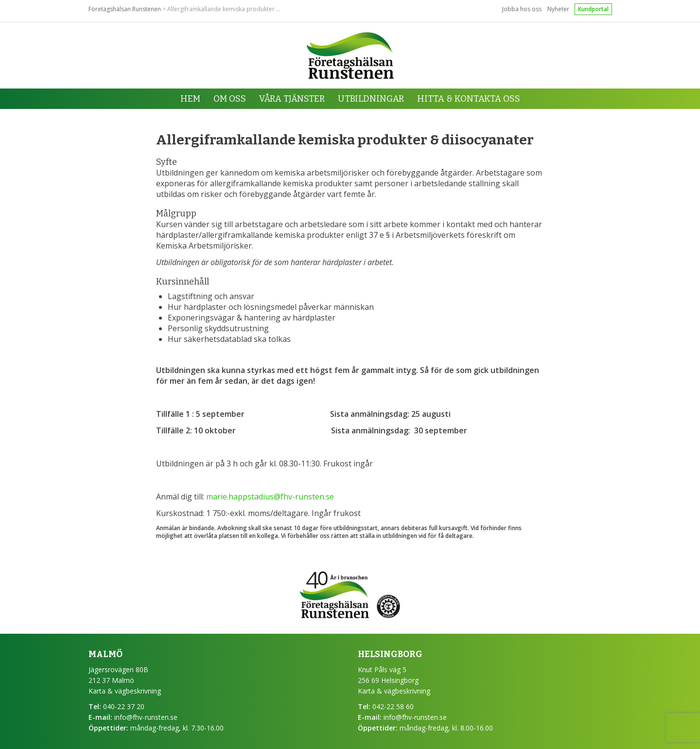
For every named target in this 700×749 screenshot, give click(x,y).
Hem (190, 99)
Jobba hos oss (522, 9)
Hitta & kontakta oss (469, 99)
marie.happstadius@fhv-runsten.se (270, 497)
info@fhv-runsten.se (146, 717)
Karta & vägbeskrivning (125, 691)
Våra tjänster (292, 99)
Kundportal (593, 9)
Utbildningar (371, 99)
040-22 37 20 (124, 706)
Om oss (230, 99)
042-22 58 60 (393, 706)
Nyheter (558, 9)
